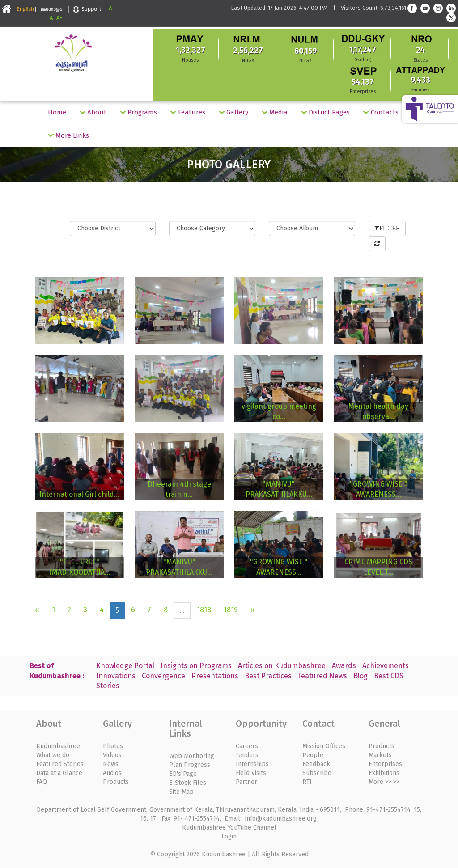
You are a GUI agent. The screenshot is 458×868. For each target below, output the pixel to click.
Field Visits (251, 773)
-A (109, 8)
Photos (113, 746)
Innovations (116, 676)
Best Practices (268, 676)
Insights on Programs (196, 666)
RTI (307, 782)
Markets (380, 755)
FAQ (42, 782)
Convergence (163, 676)
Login (229, 836)
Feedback (316, 764)
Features (188, 112)
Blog (360, 676)
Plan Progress (190, 765)
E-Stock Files (188, 783)
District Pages (325, 112)
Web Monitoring (192, 756)
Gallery (233, 112)
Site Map (181, 792)
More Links (68, 135)
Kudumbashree (58, 746)
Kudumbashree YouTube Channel (229, 828)
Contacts (381, 112)
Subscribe (317, 773)
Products (116, 782)
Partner (246, 782)
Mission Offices (324, 746)
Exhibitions (384, 773)
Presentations (215, 676)
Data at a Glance (59, 773)
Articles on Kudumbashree (282, 666)
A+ (59, 18)
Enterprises (385, 764)
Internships (252, 764)
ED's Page (183, 774)
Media (275, 112)
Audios (112, 773)
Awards (344, 666)
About (93, 112)
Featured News (322, 676)
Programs (138, 112)
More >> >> (384, 782)
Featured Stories (60, 764)
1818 (204, 610)
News (111, 764)
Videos (112, 755)
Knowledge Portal (125, 666)
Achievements (386, 666)
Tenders (247, 755)
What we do (53, 755)
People (313, 755)
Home (57, 112)
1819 (231, 610)
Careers (247, 746)
